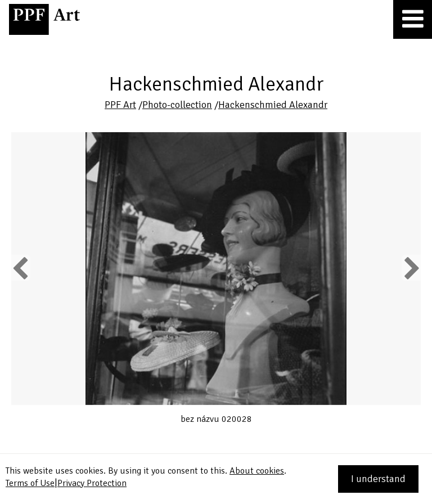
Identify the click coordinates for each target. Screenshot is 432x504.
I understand (378, 479)
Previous (21, 268)
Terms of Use (30, 483)
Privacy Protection (92, 483)
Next (411, 268)
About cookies (257, 471)
